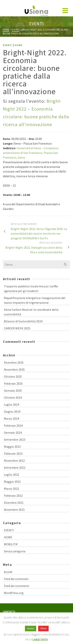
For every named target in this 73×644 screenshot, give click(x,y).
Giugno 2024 (12, 411)
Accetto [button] (31, 628)
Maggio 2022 (12, 482)
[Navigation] (65, 11)
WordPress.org (14, 593)
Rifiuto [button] (43, 628)
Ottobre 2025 (13, 376)
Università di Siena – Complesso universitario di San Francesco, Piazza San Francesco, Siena (31, 153)
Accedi (8, 572)
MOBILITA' (11, 544)
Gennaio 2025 (13, 390)
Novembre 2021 (14, 510)
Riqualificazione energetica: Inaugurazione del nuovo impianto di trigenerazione (35, 300)
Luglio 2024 (11, 404)
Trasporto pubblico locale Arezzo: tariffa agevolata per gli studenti (31, 289)
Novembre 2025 (14, 369)
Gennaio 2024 (13, 433)
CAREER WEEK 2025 (17, 328)
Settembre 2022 (15, 468)
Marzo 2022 (11, 489)
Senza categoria (15, 551)
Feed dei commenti (17, 586)
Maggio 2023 (12, 447)
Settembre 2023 (15, 440)
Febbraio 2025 (13, 383)
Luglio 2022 (11, 475)
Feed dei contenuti (16, 579)
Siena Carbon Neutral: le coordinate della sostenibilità (31, 312)
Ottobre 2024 (13, 397)
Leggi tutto (40, 639)
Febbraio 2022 (13, 496)
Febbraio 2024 (13, 426)
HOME (18, 45)
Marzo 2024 (11, 419)
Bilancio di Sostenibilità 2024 (23, 321)
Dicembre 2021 (14, 503)
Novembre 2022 (14, 461)
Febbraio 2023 (13, 454)
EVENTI (8, 45)
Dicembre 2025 (14, 362)
